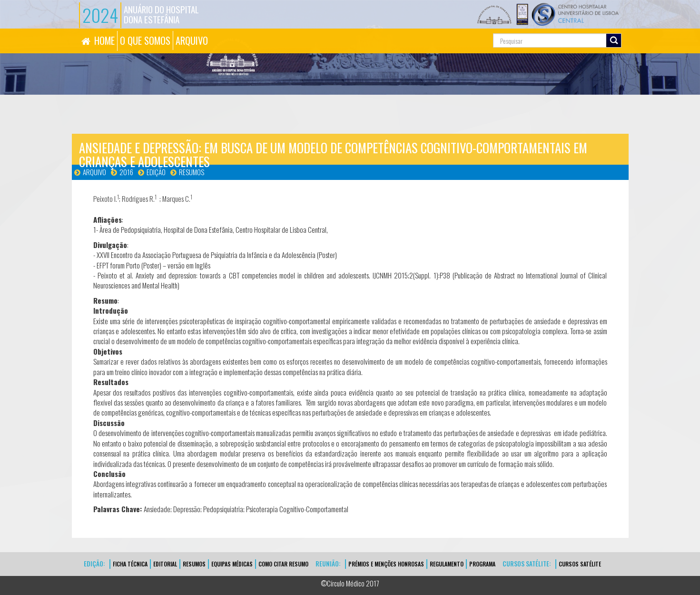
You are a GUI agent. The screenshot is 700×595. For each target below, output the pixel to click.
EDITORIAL (165, 564)
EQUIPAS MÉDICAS (232, 564)
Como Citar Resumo (283, 564)
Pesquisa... (450, 29)
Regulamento (447, 564)
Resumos (192, 172)
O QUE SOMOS (145, 40)
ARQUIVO (192, 40)
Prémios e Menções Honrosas (386, 564)
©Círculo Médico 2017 (350, 583)
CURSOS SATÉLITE (580, 564)
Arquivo (94, 172)
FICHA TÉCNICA (130, 564)
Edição (156, 172)
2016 (126, 172)
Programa (482, 564)
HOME (104, 40)
